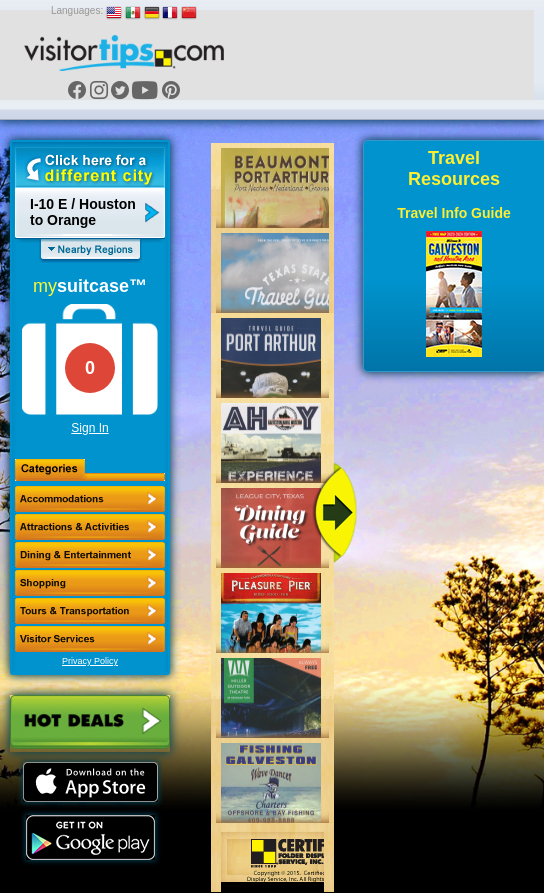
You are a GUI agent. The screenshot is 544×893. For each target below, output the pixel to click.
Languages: (77, 10)
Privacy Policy (90, 661)
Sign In (89, 428)
